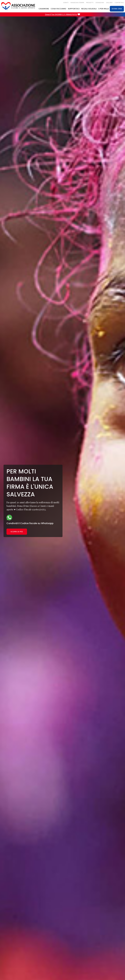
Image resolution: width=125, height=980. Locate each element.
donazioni (100, 3)
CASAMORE (44, 9)
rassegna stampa (77, 3)
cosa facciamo (58, 9)
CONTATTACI (119, 3)
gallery (109, 3)
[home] (18, 6)
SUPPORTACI (74, 9)
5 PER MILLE (104, 9)
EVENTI (66, 3)
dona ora (117, 9)
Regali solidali (89, 9)
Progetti (90, 3)
